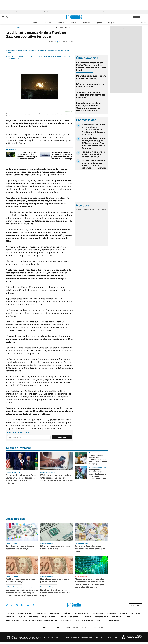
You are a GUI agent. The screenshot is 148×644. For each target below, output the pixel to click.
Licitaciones (113, 621)
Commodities (95, 210)
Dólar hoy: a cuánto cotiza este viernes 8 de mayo (91, 85)
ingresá (143, 17)
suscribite (136, 17)
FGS (89, 12)
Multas (100, 621)
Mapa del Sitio (12, 621)
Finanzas (61, 23)
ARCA (55, 12)
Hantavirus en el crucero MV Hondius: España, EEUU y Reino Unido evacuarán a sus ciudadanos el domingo (62, 156)
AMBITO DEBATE (93, 628)
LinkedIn (22, 605)
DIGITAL (51, 628)
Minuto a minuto (82, 576)
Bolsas (86, 210)
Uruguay (112, 23)
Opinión (99, 23)
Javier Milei (46, 12)
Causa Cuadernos (78, 12)
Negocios (86, 23)
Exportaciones (65, 12)
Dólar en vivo (18, 12)
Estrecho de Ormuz (32, 12)
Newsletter (143, 22)
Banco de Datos (82, 613)
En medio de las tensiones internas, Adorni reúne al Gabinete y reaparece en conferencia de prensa (89, 107)
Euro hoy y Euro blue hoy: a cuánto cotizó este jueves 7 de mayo (55, 593)
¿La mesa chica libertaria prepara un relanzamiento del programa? (91, 95)
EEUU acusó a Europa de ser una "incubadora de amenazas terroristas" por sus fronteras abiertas (27, 156)
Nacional (10, 617)
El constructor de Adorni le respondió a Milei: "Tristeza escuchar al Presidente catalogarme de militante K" (93, 130)
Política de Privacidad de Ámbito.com (40, 621)
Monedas (79, 210)
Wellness (135, 613)
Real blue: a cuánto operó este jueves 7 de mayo (55, 580)
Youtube (28, 605)
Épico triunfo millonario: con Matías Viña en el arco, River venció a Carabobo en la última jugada (91, 66)
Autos (88, 617)
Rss (128, 617)
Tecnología (117, 617)
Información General (71, 617)
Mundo (17, 27)
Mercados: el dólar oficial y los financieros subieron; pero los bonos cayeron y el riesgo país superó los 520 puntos (90, 583)
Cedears (104, 210)
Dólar (35, 23)
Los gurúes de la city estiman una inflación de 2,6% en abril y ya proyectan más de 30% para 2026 (22, 593)
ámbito (8, 27)
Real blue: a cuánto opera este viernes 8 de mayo (20, 580)
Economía (47, 23)
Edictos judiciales (84, 621)
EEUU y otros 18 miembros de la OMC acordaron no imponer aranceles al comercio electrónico (57, 478)
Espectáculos (101, 617)
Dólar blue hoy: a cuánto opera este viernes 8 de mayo (91, 77)
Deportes (34, 617)
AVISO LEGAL (66, 621)
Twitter (7, 605)
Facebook (12, 605)
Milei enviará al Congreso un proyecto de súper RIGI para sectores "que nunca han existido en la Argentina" (94, 143)
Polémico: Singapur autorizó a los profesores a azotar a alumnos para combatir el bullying (98, 459)
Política (73, 23)
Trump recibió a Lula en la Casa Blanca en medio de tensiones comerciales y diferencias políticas (21, 479)
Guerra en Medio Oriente (102, 12)
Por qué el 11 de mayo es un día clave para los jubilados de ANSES (93, 154)
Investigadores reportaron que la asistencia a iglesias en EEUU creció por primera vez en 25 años (98, 474)
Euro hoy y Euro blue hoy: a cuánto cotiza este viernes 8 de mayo (90, 549)
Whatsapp (34, 605)
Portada (10, 613)
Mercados (98, 613)
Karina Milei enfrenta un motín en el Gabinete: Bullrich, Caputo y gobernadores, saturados (94, 164)
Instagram (17, 605)
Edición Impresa (49, 617)
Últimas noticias (25, 613)
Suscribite (62, 437)
